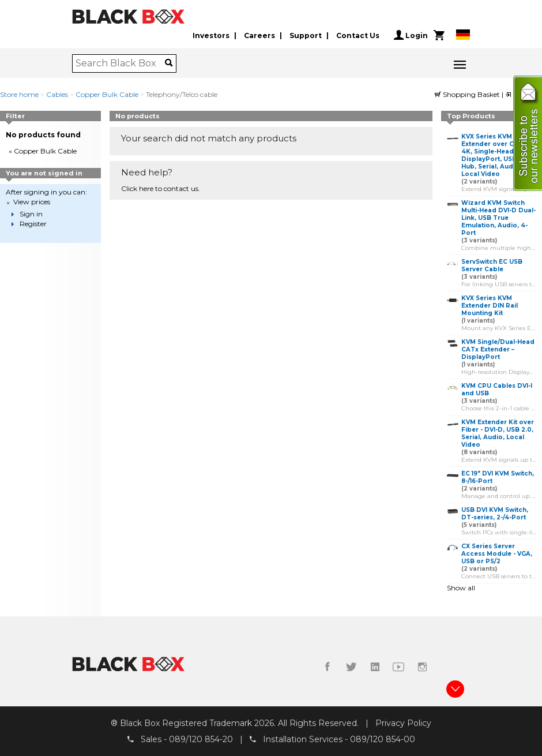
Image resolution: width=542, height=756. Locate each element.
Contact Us (358, 35)
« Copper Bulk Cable (43, 151)
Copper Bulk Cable (107, 94)
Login (411, 35)
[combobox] (120, 63)
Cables (57, 94)
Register (33, 224)
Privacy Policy (403, 723)
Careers (259, 35)
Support (306, 35)
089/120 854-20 (201, 739)
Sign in (31, 214)
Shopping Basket (468, 94)
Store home (19, 94)
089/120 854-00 (383, 739)
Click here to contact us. (161, 188)
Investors (211, 35)
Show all (461, 588)
